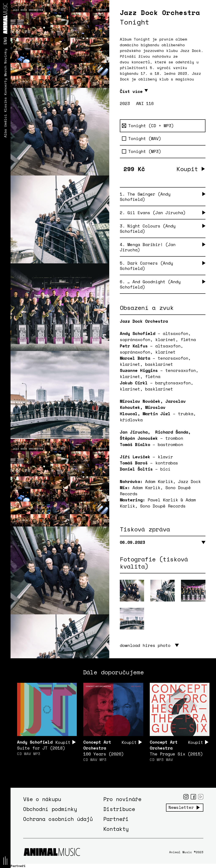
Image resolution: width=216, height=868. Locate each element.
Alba (5, 133)
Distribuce (119, 809)
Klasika (5, 105)
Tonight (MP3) (142, 151)
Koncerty (5, 87)
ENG (5, 41)
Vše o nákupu (42, 799)
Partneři (116, 819)
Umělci (5, 121)
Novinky (5, 56)
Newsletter (181, 807)
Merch (5, 71)
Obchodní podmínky (50, 809)
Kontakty (116, 829)
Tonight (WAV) (142, 139)
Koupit (187, 169)
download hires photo (145, 645)
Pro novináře (122, 799)
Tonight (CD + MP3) (148, 126)
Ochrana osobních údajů (58, 819)
